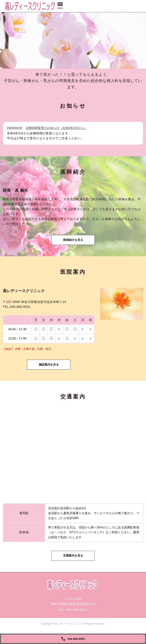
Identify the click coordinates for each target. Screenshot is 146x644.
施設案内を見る (49, 372)
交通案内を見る (73, 568)
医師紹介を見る (73, 243)
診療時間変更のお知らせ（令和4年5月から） (56, 128)
